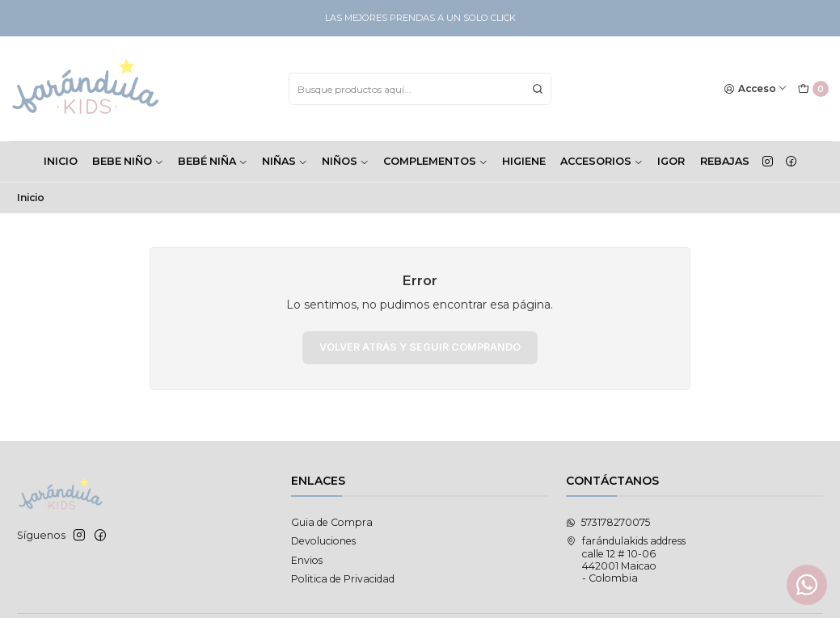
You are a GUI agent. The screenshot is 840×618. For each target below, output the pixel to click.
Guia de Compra (332, 522)
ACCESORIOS (602, 161)
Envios (307, 560)
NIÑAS (285, 161)
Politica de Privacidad (343, 579)
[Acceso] (756, 89)
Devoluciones (323, 541)
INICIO (61, 161)
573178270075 (608, 522)
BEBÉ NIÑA (213, 161)
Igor (671, 161)
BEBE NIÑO (128, 161)
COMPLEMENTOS (435, 161)
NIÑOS (345, 161)
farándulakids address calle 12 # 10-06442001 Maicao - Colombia (626, 559)
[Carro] (813, 89)
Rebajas (725, 161)
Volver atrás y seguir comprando (420, 347)
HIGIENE (524, 161)
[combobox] (420, 89)
